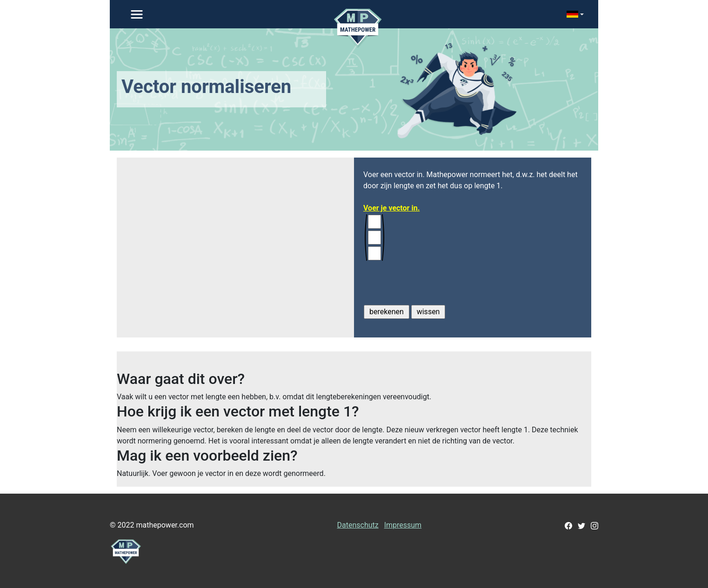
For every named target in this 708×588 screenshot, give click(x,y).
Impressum (403, 525)
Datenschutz (357, 525)
